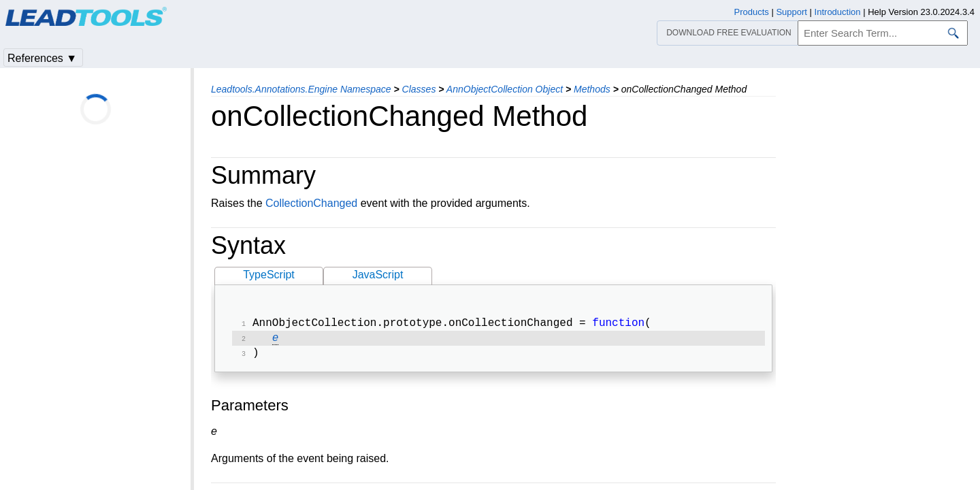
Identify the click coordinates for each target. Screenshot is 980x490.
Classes (419, 89)
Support (791, 12)
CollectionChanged (311, 203)
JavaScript (378, 275)
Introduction (838, 12)
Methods (592, 89)
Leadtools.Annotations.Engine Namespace (301, 89)
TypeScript (269, 275)
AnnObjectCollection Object (505, 89)
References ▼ (42, 58)
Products (752, 12)
